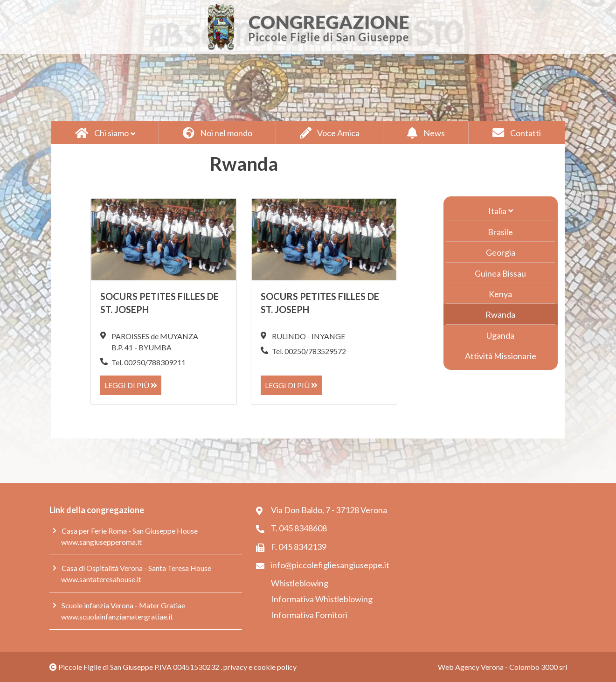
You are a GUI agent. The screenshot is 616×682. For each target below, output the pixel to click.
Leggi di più (131, 385)
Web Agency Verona (471, 667)
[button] (105, 133)
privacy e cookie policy (260, 667)
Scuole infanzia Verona (97, 605)
